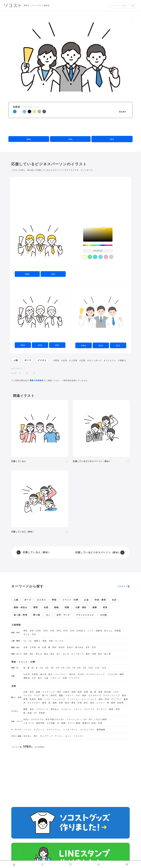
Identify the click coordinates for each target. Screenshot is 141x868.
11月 (97, 668)
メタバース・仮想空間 (34, 723)
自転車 (120, 703)
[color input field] (98, 251)
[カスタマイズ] (127, 864)
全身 (26, 647)
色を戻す (123, 112)
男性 (57, 360)
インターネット (71, 730)
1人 (25, 641)
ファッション (74, 699)
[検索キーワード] (119, 6)
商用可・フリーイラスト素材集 (37, 5)
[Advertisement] (71, 127)
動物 (57, 607)
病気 (80, 692)
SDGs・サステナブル (34, 719)
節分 (50, 674)
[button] (15, 112)
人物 (16, 360)
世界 (61, 703)
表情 (26, 654)
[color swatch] (85, 257)
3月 (52, 668)
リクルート (66, 709)
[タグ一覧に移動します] (71, 864)
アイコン (59, 736)
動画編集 (101, 730)
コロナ (116, 692)
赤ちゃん (108, 631)
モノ (48, 615)
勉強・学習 (114, 709)
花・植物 (53, 703)
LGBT (38, 631)
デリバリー (116, 699)
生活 (114, 600)
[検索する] (133, 6)
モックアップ (46, 736)
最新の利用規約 (37, 380)
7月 (74, 668)
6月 (68, 668)
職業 (26, 709)
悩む (32, 654)
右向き (62, 647)
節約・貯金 (104, 699)
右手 (88, 647)
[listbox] (98, 235)
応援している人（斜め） (37, 552)
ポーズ (28, 360)
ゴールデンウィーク (95, 674)
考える (39, 654)
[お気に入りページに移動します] (99, 864)
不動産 (42, 713)
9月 (85, 668)
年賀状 (35, 674)
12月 (104, 668)
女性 (65, 360)
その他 (103, 615)
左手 (94, 647)
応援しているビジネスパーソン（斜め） (98, 552)
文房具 (33, 699)
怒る (53, 654)
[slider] (98, 245)
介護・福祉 (81, 607)
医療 (67, 607)
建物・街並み (21, 607)
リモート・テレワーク (84, 709)
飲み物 (108, 692)
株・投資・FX (30, 713)
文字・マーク (63, 615)
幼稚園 (118, 631)
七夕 (34, 678)
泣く (59, 654)
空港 (80, 703)
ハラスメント (42, 709)
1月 (42, 668)
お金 (86, 600)
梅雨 (122, 674)
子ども (27, 634)
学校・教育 (100, 600)
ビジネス (42, 360)
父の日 (81, 674)
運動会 (27, 678)
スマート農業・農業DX (79, 723)
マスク (37, 695)
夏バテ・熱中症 (50, 695)
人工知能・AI (53, 723)
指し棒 (108, 654)
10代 (45, 631)
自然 (46, 607)
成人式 (43, 674)
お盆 (46, 678)
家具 (124, 695)
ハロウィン (56, 678)
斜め (54, 647)
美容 (105, 607)
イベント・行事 (70, 600)
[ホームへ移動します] (14, 864)
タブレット (39, 730)
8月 (79, 668)
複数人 (123, 360)
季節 (54, 600)
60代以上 (81, 631)
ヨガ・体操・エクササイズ (88, 695)
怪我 (86, 692)
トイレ (47, 699)
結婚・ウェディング (45, 692)
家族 (45, 641)
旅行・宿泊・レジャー (94, 703)
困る (46, 654)
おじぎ (66, 654)
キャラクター (34, 703)
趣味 (126, 699)
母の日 (72, 674)
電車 (113, 703)
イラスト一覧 (123, 586)
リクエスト (111, 360)
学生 (34, 634)
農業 (64, 723)
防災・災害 (97, 723)
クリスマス (74, 678)
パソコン (28, 730)
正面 (83, 360)
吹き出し (28, 736)
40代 (65, 631)
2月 (47, 668)
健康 (95, 607)
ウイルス (28, 695)
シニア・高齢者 (95, 631)
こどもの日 (112, 674)
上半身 (74, 360)
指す (100, 654)
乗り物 (37, 615)
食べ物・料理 (21, 615)
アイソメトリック (85, 615)
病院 (74, 692)
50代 (72, 631)
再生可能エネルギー (55, 719)
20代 (52, 631)
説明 (94, 654)
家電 (26, 699)
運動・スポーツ (66, 695)
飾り (36, 736)
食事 (100, 692)
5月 (63, 668)
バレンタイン (61, 674)
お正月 (27, 674)
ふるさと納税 (100, 719)
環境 (35, 607)
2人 (30, 641)
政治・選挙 (70, 703)
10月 (91, 668)
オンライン (102, 709)
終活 (59, 692)
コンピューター (87, 730)
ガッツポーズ (95, 360)
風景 (44, 703)
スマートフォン (54, 730)
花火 (40, 678)
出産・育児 (29, 692)
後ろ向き (79, 647)
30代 (59, 631)
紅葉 (65, 678)
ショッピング (59, 699)
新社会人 (55, 709)
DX (90, 719)
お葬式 (66, 692)
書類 (40, 699)
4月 (58, 668)
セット (68, 736)
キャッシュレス (89, 699)
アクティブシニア (112, 695)
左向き (70, 647)
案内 (88, 654)
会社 (32, 709)
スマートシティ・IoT (77, 719)
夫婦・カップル (56, 641)
